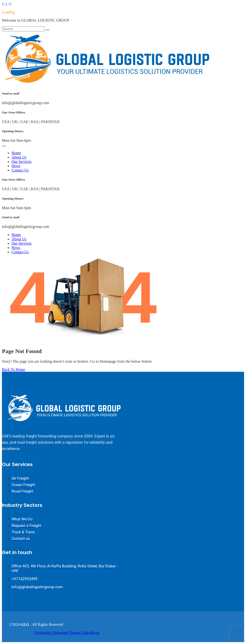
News (16, 166)
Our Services (22, 162)
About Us (19, 157)
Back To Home (13, 369)
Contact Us (20, 170)
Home (16, 153)
